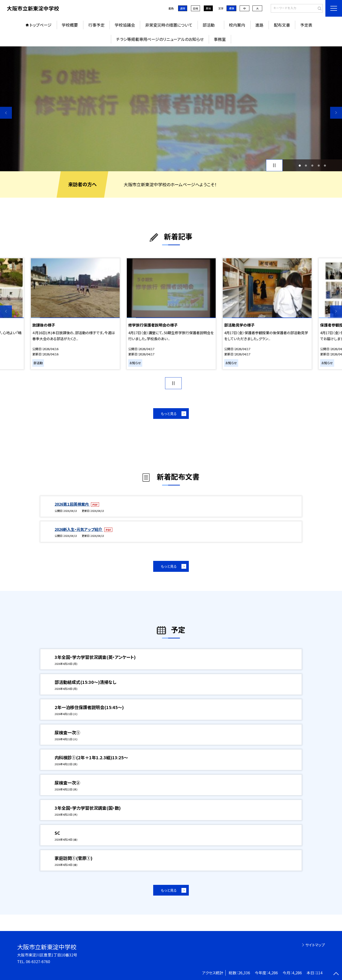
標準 (232, 8)
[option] (171, 109)
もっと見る (169, 414)
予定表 (306, 25)
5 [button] (325, 165)
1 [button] (300, 165)
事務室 (220, 39)
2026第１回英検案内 (72, 504)
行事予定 (96, 25)
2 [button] (306, 165)
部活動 (211, 25)
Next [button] (336, 113)
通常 (183, 8)
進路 (259, 25)
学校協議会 (125, 25)
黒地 (208, 8)
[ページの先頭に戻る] (336, 974)
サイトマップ (315, 945)
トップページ (41, 25)
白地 (195, 8)
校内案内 (237, 25)
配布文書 (282, 25)
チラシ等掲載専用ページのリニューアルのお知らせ (160, 39)
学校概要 (70, 25)
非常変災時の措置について (169, 25)
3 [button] (312, 165)
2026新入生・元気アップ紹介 (79, 529)
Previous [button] (6, 113)
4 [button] (319, 165)
